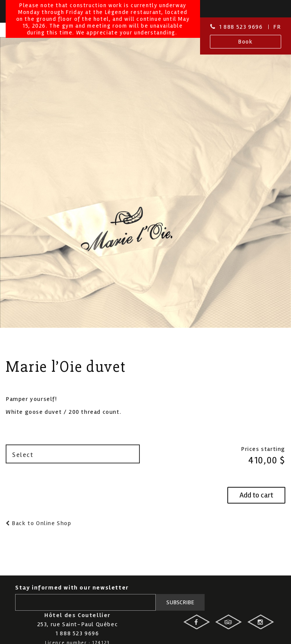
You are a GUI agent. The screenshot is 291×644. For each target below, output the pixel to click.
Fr (277, 27)
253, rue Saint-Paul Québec (78, 624)
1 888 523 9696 (241, 27)
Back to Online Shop (41, 523)
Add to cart (256, 495)
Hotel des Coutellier (39, 56)
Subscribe (180, 602)
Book (245, 42)
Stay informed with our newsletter (72, 588)
